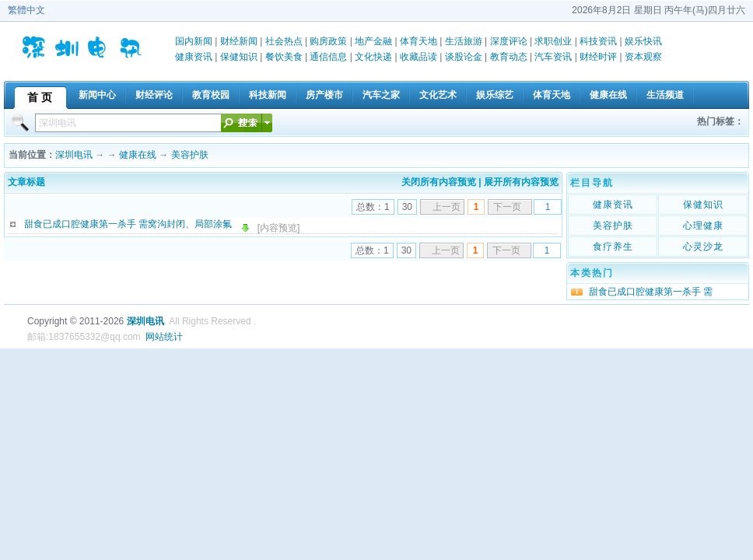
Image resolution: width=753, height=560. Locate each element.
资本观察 (643, 57)
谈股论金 (464, 57)
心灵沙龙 (703, 247)
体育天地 (419, 41)
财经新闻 (239, 41)
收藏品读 (419, 57)
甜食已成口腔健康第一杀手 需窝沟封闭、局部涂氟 (128, 224)
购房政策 (328, 41)
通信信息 (328, 57)
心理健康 (703, 226)
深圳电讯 (74, 155)
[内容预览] (279, 228)
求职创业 (553, 41)
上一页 (447, 207)
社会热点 (284, 41)
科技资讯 (598, 41)
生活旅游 (464, 41)
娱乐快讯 (643, 41)
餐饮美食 (284, 57)
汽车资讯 (553, 57)
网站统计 (164, 337)
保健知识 (239, 57)
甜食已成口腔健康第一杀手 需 (651, 292)
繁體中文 (26, 10)
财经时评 (598, 57)
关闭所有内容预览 (439, 182)
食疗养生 (613, 247)
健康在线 (138, 155)
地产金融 (373, 41)
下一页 (507, 207)
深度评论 (509, 41)
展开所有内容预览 (521, 182)
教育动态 (509, 57)
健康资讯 (194, 57)
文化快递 (373, 57)
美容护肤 (190, 155)
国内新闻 (194, 41)
